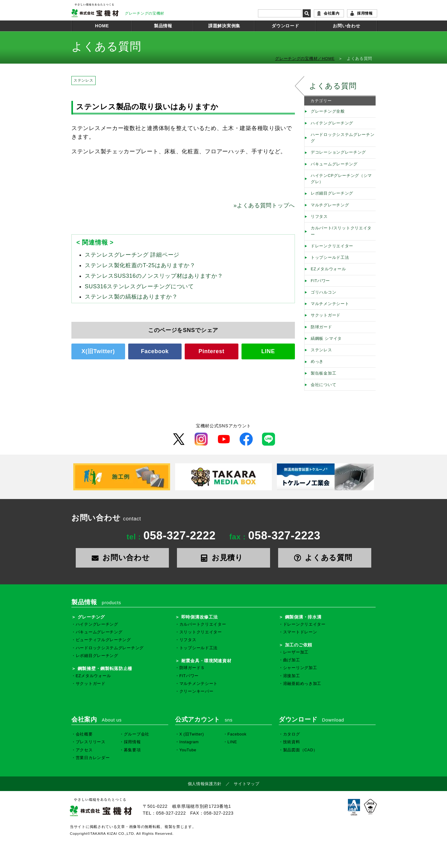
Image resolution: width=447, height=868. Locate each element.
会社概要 (84, 734)
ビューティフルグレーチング (103, 640)
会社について (323, 385)
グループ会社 (137, 734)
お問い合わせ (346, 26)
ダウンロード (285, 26)
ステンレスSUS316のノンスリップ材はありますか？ (154, 276)
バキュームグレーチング (334, 164)
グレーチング (91, 617)
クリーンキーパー (196, 691)
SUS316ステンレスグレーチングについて (139, 286)
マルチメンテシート (330, 304)
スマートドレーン (300, 632)
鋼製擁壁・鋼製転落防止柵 (105, 668)
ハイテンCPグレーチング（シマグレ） (341, 179)
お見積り (223, 558)
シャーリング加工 (300, 668)
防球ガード (321, 327)
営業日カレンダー (93, 758)
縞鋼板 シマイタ (326, 339)
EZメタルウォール (328, 269)
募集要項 (132, 750)
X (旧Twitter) (192, 734)
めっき (317, 362)
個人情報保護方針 (205, 784)
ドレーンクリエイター (332, 246)
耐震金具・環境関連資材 (206, 661)
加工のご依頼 (299, 645)
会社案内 (332, 13)
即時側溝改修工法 (200, 617)
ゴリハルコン (323, 292)
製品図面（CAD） (300, 750)
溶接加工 (292, 676)
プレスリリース (91, 742)
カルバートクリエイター (203, 624)
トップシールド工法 (330, 258)
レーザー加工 (296, 652)
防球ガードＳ (192, 668)
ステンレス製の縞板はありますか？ (131, 297)
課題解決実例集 (224, 26)
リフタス (319, 217)
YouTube (188, 750)
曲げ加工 (292, 660)
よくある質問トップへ (264, 205)
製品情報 (163, 26)
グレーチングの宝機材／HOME (305, 59)
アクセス (84, 750)
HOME (102, 26)
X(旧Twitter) (98, 351)
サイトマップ (246, 784)
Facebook (155, 351)
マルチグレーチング (330, 205)
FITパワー (320, 281)
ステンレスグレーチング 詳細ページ (132, 255)
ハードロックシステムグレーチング (343, 138)
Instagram (189, 742)
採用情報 (365, 13)
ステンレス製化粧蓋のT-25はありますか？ (140, 265)
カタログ (292, 734)
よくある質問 (333, 86)
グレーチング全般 (328, 111)
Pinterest (212, 351)
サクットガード (326, 315)
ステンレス (84, 80)
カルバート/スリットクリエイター (341, 231)
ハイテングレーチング (332, 123)
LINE (268, 351)
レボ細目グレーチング (332, 193)
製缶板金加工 (323, 373)
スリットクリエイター (201, 632)
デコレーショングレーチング (338, 152)
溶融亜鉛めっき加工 (302, 684)
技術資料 (292, 742)
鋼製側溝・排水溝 (303, 617)
